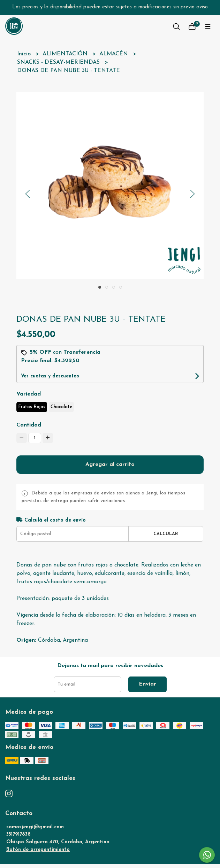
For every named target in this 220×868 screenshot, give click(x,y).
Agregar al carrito (110, 464)
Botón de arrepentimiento (38, 850)
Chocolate (61, 407)
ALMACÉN (115, 54)
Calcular (166, 534)
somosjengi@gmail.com (35, 827)
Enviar (147, 684)
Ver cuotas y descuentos (50, 376)
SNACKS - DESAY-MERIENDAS (59, 62)
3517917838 (18, 834)
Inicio (25, 54)
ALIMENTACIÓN (66, 54)
